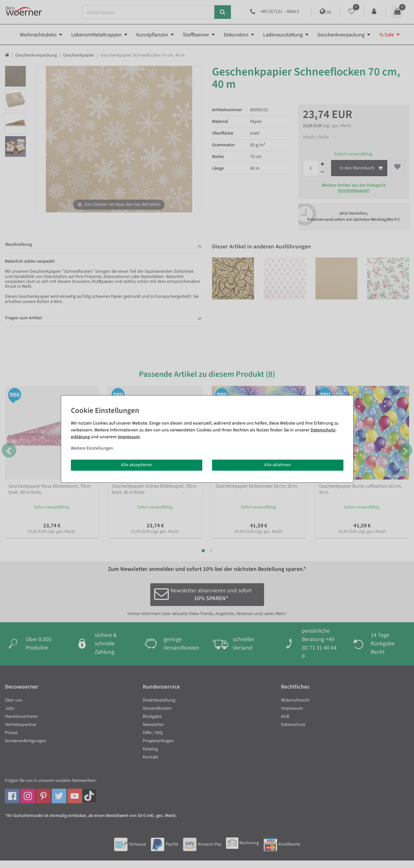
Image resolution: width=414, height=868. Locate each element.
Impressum (129, 437)
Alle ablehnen (278, 465)
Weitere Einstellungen (92, 448)
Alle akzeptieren (137, 465)
